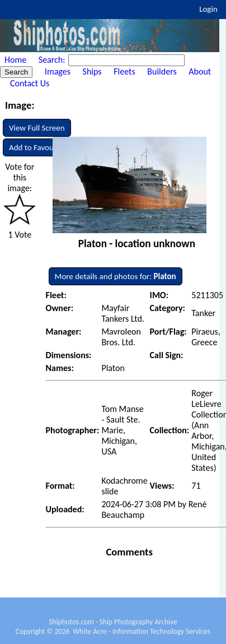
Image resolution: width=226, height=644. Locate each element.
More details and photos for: (116, 276)
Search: (53, 60)
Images (58, 71)
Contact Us (30, 83)
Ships (92, 71)
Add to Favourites (39, 147)
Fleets (124, 71)
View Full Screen (37, 128)
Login (208, 9)
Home (15, 60)
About (200, 71)
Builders (162, 71)
